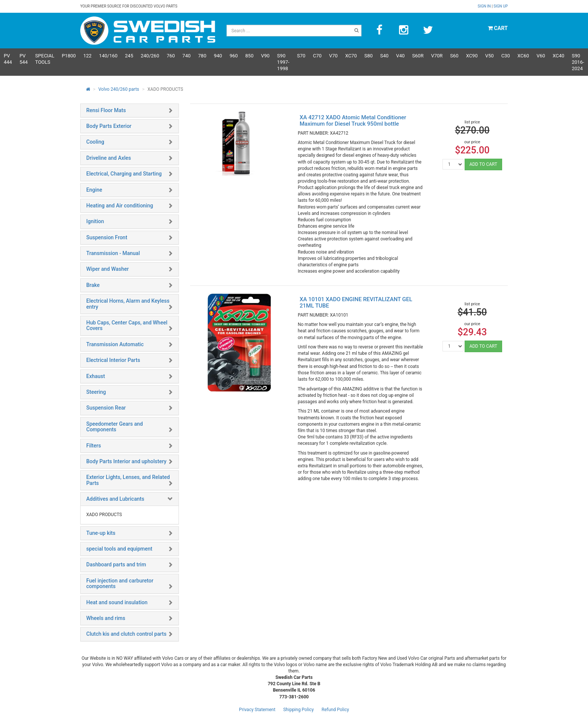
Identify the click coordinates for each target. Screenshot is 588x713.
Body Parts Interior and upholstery (126, 461)
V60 (541, 56)
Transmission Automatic (115, 344)
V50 (490, 56)
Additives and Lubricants (115, 499)
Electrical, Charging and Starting (124, 174)
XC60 (523, 56)
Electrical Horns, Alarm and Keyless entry (128, 304)
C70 (317, 56)
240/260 (150, 56)
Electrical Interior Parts (113, 360)
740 (186, 56)
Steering (96, 392)
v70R (437, 56)
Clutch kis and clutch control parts (126, 634)
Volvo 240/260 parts (119, 89)
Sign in (485, 6)
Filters (94, 446)
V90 (265, 56)
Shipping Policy (298, 710)
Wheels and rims (106, 618)
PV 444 (8, 59)
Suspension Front (107, 237)
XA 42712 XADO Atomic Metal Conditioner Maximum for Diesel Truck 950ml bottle (353, 121)
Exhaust (96, 376)
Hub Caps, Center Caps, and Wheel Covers (127, 325)
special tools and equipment (119, 549)
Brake (93, 285)
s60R (418, 56)
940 (218, 56)
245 (129, 56)
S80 (368, 56)
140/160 (108, 56)
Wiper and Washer (107, 269)
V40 (400, 56)
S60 (454, 56)
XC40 (559, 56)
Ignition (95, 221)
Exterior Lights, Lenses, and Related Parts (128, 480)
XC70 (351, 56)
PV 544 (24, 59)
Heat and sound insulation (117, 602)
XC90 (472, 56)
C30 (506, 56)
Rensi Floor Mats (106, 110)
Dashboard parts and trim (116, 564)
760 (171, 56)
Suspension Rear (106, 408)
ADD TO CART (483, 164)
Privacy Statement (257, 710)
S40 (384, 56)
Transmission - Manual (113, 253)
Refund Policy (335, 710)
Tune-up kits (101, 533)
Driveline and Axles (109, 158)
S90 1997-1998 (283, 62)
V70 (334, 56)
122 (87, 56)
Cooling (95, 142)
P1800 (69, 56)
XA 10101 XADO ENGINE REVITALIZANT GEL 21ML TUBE (356, 302)
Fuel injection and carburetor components (120, 583)
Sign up (501, 6)
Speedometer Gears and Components (115, 427)
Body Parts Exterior (109, 126)
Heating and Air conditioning (120, 206)
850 (249, 56)
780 (202, 56)
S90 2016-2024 (578, 62)
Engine (94, 190)
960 (234, 56)
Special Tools (45, 59)
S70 (301, 56)
